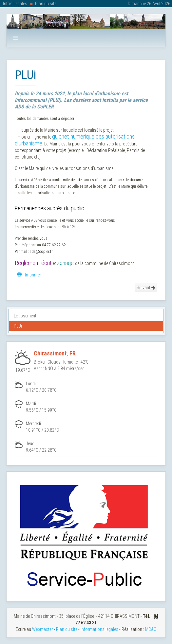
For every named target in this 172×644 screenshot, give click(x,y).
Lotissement (25, 316)
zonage (65, 263)
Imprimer (29, 275)
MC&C (151, 629)
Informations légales (99, 629)
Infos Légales (15, 4)
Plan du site (46, 4)
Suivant (146, 288)
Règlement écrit (33, 263)
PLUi (18, 326)
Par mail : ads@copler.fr (34, 252)
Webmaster (42, 629)
